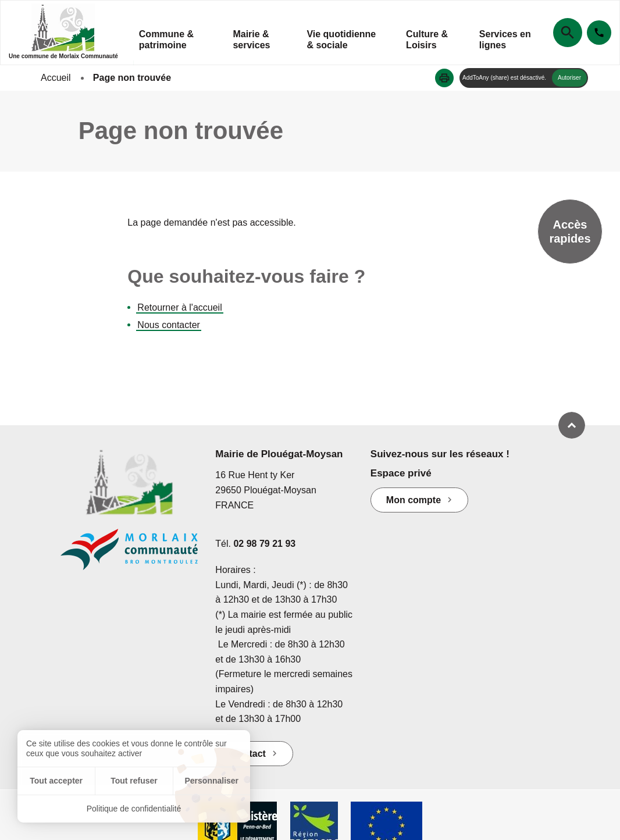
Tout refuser (134, 781)
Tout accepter (56, 781)
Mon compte (414, 500)
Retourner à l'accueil (179, 307)
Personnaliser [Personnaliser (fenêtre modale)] (211, 781)
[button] (444, 78)
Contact (248, 754)
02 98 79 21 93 (264, 544)
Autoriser (569, 78)
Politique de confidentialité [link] (134, 809)
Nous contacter (169, 325)
